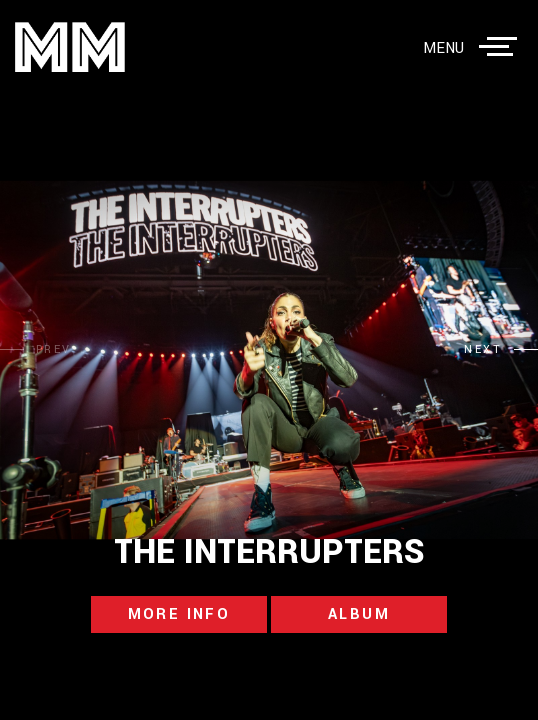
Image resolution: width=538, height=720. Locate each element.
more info (179, 614)
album (359, 614)
